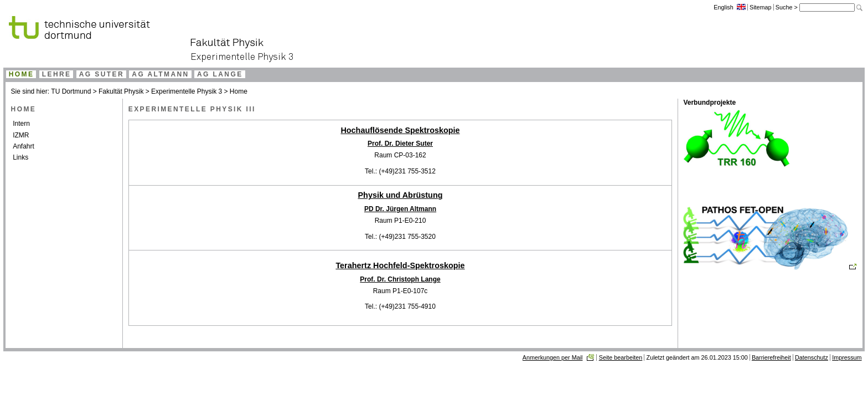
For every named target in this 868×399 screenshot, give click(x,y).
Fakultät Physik (121, 91)
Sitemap (761, 7)
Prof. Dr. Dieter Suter (400, 144)
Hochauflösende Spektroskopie (400, 130)
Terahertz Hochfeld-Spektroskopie (400, 265)
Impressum (847, 357)
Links (20, 157)
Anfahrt (24, 146)
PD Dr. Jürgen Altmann (400, 209)
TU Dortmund (71, 91)
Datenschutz (812, 357)
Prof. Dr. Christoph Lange (400, 279)
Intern (21, 124)
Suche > (787, 7)
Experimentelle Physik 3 (187, 91)
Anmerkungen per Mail (553, 357)
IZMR (21, 135)
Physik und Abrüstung (401, 195)
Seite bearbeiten (621, 357)
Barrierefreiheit (771, 357)
